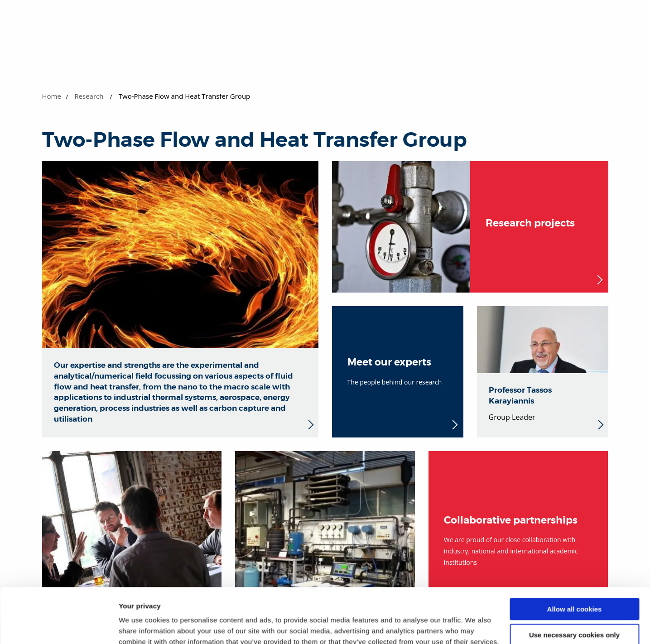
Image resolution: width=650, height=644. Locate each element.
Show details (140, 626)
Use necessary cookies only (574, 583)
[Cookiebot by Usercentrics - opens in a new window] (59, 626)
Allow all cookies (575, 558)
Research (89, 96)
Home (52, 96)
